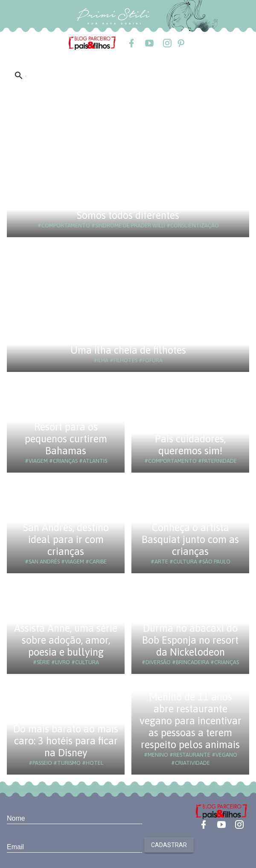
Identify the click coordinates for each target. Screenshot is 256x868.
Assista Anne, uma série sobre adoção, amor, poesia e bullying (66, 640)
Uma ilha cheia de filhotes (128, 350)
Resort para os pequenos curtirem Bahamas (66, 439)
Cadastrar (169, 845)
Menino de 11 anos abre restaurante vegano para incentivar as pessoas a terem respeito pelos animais (191, 721)
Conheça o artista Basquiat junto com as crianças (190, 539)
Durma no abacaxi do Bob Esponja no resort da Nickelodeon (190, 640)
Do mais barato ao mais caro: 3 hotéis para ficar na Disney (66, 741)
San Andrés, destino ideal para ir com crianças (66, 539)
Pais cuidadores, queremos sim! (190, 445)
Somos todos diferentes (128, 215)
